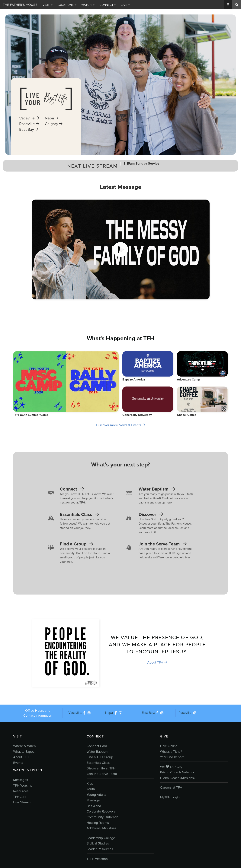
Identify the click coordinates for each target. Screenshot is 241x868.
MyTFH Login (170, 797)
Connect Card (97, 746)
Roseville (29, 131)
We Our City (171, 767)
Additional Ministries (101, 828)
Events (18, 763)
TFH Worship (23, 785)
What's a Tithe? (171, 752)
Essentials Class (98, 763)
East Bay (29, 137)
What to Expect (24, 752)
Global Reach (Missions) (177, 778)
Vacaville (29, 126)
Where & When (24, 746)
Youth (91, 789)
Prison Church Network (177, 772)
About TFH (157, 662)
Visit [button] (48, 5)
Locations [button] (67, 5)
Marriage (93, 800)
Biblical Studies (98, 843)
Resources (21, 791)
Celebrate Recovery (101, 811)
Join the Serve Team (102, 774)
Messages (21, 780)
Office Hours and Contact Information (38, 713)
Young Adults (96, 795)
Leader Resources (100, 849)
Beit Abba (94, 806)
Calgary (54, 131)
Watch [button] (88, 5)
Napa (52, 126)
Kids (90, 784)
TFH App (20, 797)
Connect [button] (108, 5)
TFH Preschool (98, 859)
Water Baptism (97, 752)
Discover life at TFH (101, 768)
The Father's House (20, 5)
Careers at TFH (171, 788)
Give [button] (125, 5)
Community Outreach (102, 817)
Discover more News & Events (121, 425)
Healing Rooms (98, 823)
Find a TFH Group (100, 757)
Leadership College (101, 838)
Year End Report (172, 757)
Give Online (169, 746)
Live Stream (22, 802)
